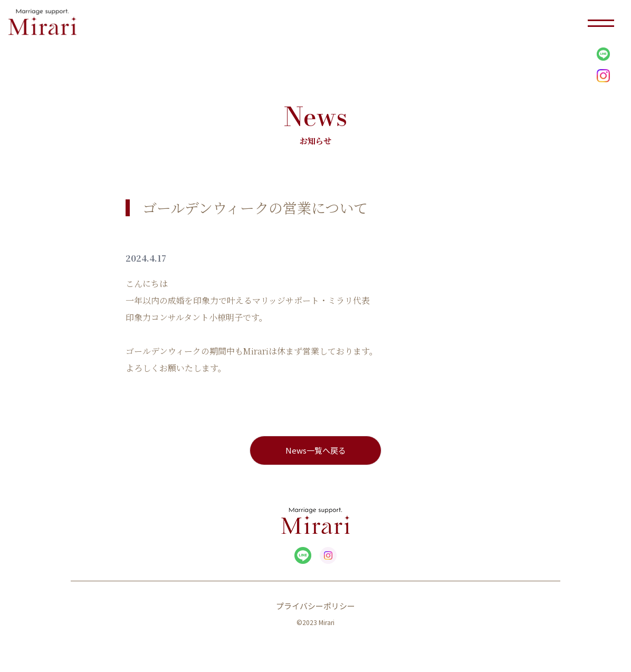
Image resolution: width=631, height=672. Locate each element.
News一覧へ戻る (316, 450)
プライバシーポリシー (315, 606)
